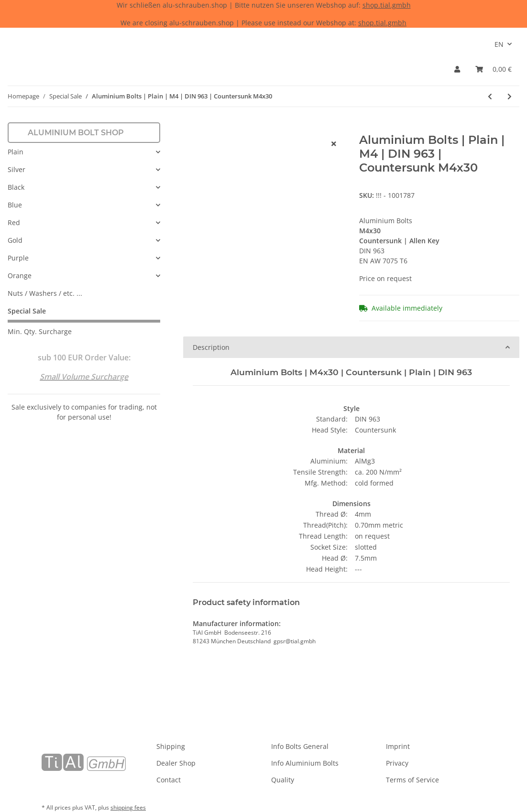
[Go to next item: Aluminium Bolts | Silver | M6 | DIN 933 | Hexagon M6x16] (510, 96)
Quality (283, 780)
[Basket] (494, 69)
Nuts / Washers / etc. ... (45, 293)
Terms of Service (412, 780)
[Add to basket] (191, 128)
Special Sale (27, 311)
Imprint (398, 746)
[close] (334, 144)
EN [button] (499, 44)
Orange (20, 276)
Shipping (171, 746)
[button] (457, 69)
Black (16, 187)
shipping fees (128, 807)
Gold (15, 240)
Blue (15, 205)
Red (14, 222)
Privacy (397, 763)
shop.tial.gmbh (387, 5)
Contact (169, 780)
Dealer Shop (176, 763)
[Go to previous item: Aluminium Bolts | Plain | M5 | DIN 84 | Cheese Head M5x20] (490, 96)
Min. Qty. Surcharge (40, 331)
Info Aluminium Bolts (305, 763)
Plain (16, 152)
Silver (16, 169)
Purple (18, 258)
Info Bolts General (300, 746)
